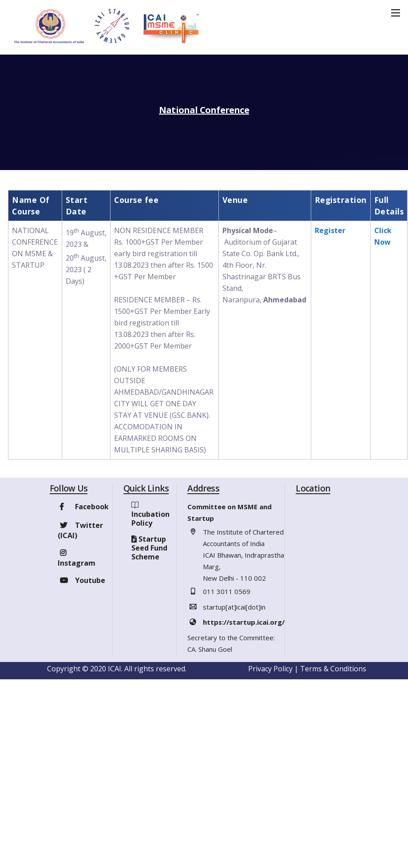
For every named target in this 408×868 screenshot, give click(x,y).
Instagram (77, 558)
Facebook (83, 507)
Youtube (81, 580)
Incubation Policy (151, 519)
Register (330, 230)
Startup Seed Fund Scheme (149, 548)
